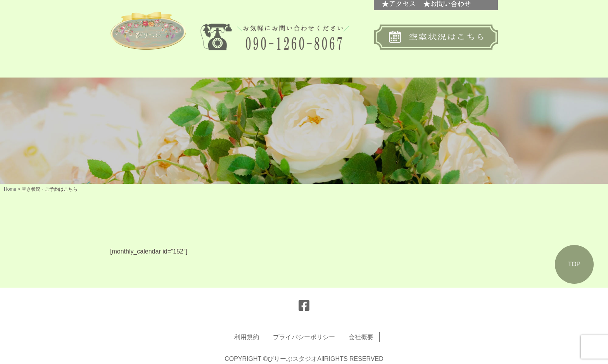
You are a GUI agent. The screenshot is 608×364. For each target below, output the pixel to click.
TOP (574, 264)
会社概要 (361, 337)
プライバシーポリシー (304, 337)
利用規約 (247, 337)
